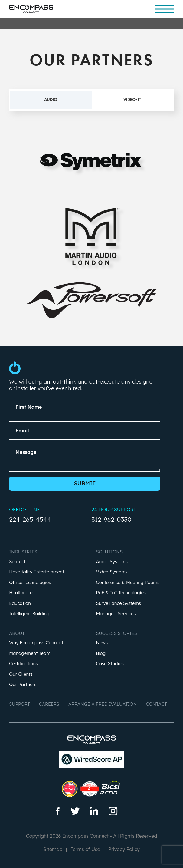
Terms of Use (85, 849)
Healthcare (21, 593)
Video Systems (112, 572)
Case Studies (110, 664)
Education (20, 604)
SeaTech (18, 562)
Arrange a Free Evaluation (103, 704)
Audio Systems (112, 562)
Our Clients (21, 674)
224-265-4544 (30, 519)
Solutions (109, 552)
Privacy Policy (124, 849)
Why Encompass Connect (36, 643)
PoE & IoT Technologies (121, 593)
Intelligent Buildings (30, 614)
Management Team (30, 653)
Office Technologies (30, 583)
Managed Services (116, 614)
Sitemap (53, 849)
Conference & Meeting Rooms (128, 583)
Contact (156, 704)
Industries (23, 552)
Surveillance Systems (119, 604)
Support (20, 704)
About (17, 633)
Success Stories (117, 633)
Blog (101, 653)
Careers (49, 704)
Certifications (23, 664)
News (102, 643)
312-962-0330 (112, 519)
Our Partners (23, 685)
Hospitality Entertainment (37, 572)
